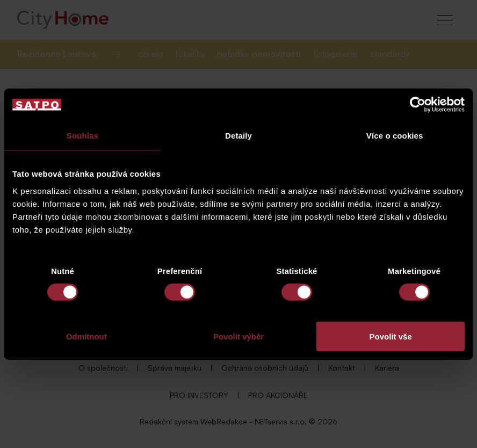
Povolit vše (391, 336)
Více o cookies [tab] (395, 136)
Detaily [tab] (238, 136)
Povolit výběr (238, 336)
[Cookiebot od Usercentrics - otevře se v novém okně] (418, 105)
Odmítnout (86, 336)
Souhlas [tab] (82, 136)
